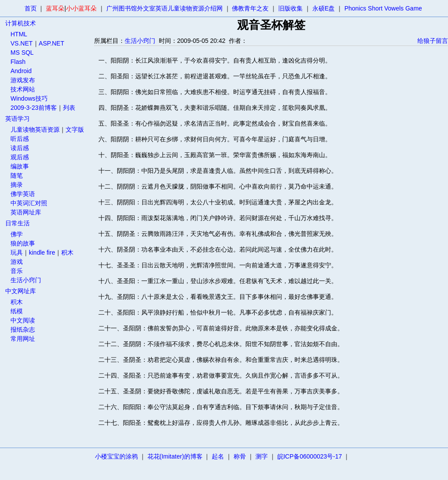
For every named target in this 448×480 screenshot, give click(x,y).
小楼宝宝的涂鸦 (116, 456)
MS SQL (22, 53)
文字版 (75, 130)
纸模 (17, 311)
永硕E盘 (324, 8)
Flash (18, 62)
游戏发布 (23, 80)
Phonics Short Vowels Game (383, 8)
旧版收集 (290, 8)
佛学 (17, 234)
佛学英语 (23, 194)
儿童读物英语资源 (35, 130)
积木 (67, 252)
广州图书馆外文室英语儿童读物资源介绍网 (164, 8)
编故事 (20, 166)
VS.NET (22, 43)
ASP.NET (52, 43)
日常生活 (17, 223)
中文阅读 (23, 320)
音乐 (17, 271)
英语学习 (17, 119)
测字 (262, 456)
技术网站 (23, 89)
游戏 (17, 262)
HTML (19, 34)
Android (21, 71)
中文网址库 (21, 291)
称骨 (240, 456)
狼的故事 (23, 243)
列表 (69, 108)
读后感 (20, 148)
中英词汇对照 (29, 203)
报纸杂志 (23, 329)
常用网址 (23, 339)
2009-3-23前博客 (34, 108)
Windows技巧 (29, 98)
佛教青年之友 (250, 8)
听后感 (20, 139)
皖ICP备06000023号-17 (310, 456)
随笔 (17, 175)
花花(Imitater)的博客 (175, 456)
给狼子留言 (433, 41)
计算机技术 (21, 23)
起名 (218, 456)
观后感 (20, 157)
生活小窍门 (26, 280)
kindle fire (42, 252)
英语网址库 (26, 212)
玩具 (17, 252)
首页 (31, 8)
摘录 (17, 185)
